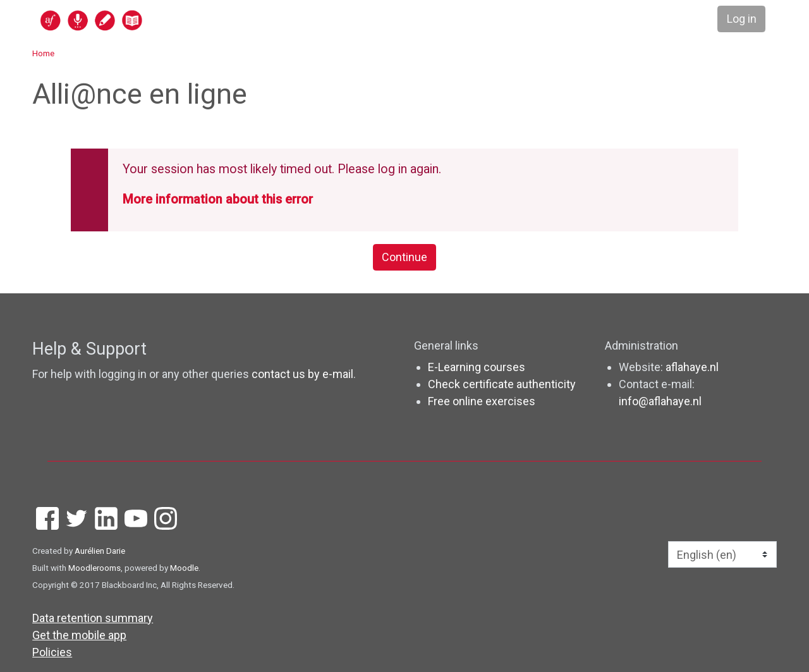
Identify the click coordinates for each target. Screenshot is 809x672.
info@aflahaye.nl (660, 401)
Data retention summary (93, 618)
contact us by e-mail (302, 374)
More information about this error (218, 199)
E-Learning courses (477, 367)
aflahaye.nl (692, 367)
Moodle (184, 568)
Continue (404, 258)
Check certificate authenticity (502, 384)
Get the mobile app (79, 635)
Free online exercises (482, 401)
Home (43, 53)
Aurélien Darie (100, 551)
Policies (52, 652)
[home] (140, 20)
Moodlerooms (94, 568)
